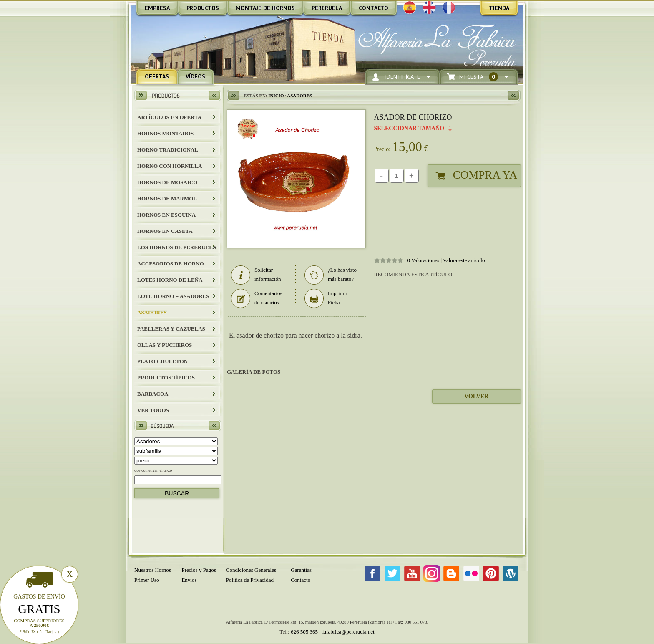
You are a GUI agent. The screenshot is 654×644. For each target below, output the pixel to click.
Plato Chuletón (162, 361)
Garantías (301, 570)
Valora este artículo (464, 260)
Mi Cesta (479, 77)
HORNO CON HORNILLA (170, 166)
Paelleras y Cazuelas (171, 329)
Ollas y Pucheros (165, 345)
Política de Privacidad (250, 580)
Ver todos (153, 410)
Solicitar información (256, 275)
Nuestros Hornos (153, 570)
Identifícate (402, 77)
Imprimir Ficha (326, 298)
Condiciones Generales (251, 570)
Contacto (301, 580)
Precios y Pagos (199, 570)
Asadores (152, 312)
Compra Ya (485, 175)
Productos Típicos (166, 378)
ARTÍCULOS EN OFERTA (169, 117)
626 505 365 (304, 632)
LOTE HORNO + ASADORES (173, 296)
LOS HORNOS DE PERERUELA (177, 247)
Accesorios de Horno (171, 264)
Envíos (189, 580)
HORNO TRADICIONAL (168, 150)
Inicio (276, 96)
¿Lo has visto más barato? (331, 275)
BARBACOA (153, 394)
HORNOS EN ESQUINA (166, 215)
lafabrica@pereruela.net (348, 632)
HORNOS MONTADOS (165, 133)
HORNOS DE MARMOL (167, 198)
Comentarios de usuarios (257, 298)
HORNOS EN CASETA (165, 231)
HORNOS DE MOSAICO (167, 182)
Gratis (39, 609)
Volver (476, 396)
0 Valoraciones (424, 260)
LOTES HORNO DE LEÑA (170, 280)
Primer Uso (147, 580)
